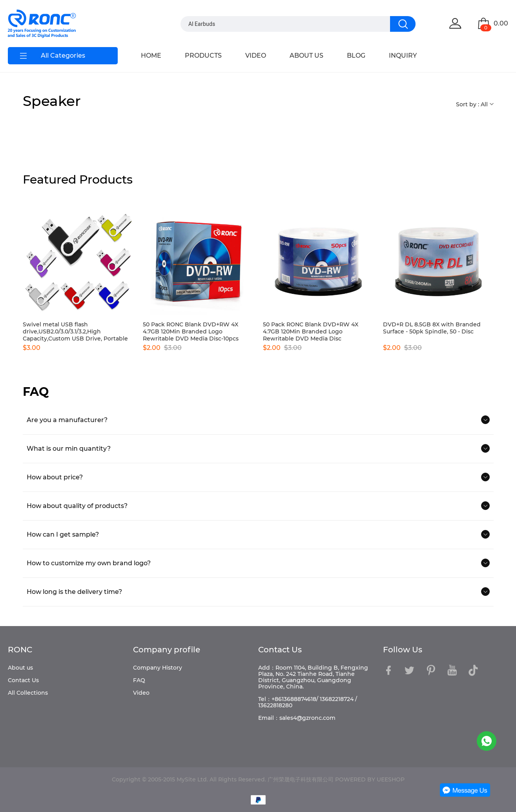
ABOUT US (306, 56)
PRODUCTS (203, 56)
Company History (158, 668)
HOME (151, 56)
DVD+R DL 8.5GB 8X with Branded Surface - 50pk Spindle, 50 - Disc (432, 328)
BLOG (356, 56)
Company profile (167, 650)
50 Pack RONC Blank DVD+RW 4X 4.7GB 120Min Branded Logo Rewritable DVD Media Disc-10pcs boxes (191, 331)
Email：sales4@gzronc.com (297, 718)
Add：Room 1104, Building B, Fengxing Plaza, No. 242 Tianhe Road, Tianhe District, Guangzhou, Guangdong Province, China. (313, 677)
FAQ (139, 680)
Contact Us (23, 680)
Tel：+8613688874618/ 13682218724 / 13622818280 (308, 702)
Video (141, 693)
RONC (20, 650)
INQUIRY (403, 56)
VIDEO (256, 56)
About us (20, 668)
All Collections (28, 693)
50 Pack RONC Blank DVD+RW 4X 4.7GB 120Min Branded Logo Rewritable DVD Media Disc (311, 331)
